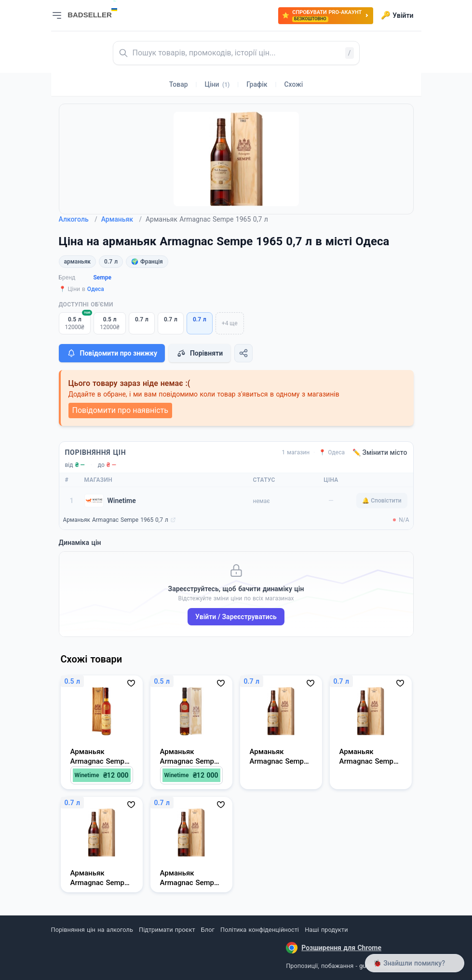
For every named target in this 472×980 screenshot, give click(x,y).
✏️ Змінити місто (380, 452)
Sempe (102, 278)
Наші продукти (326, 930)
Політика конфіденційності (260, 930)
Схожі (293, 84)
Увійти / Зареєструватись (236, 617)
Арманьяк (121, 219)
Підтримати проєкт (167, 930)
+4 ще (230, 323)
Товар (179, 84)
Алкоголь (78, 219)
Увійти (397, 15)
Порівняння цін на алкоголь (92, 930)
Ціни (217, 84)
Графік (257, 84)
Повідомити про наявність (120, 410)
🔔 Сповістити (382, 501)
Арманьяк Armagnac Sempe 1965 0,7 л (116, 520)
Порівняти (200, 353)
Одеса (96, 289)
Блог (208, 930)
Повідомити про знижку (112, 353)
